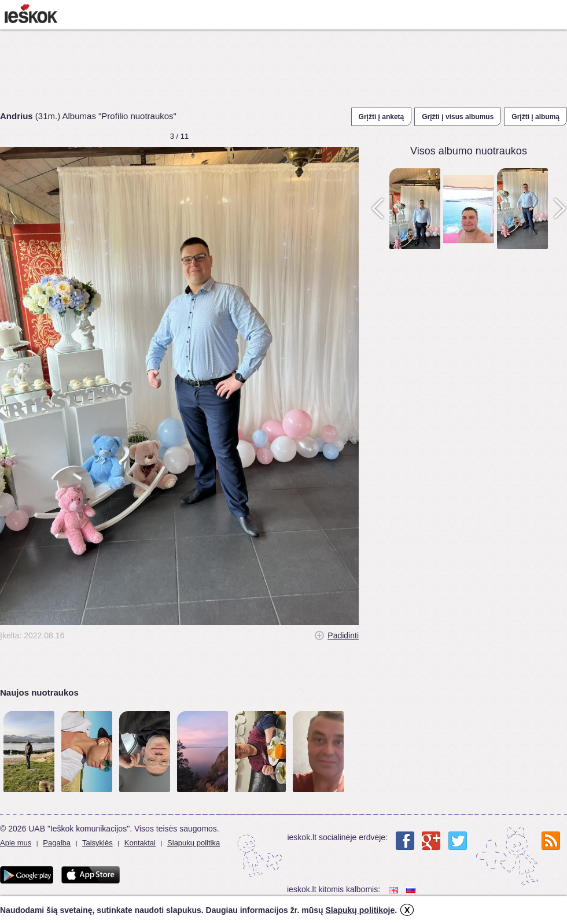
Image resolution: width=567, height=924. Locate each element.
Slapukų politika (194, 843)
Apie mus (16, 843)
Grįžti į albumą (535, 117)
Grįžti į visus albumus (458, 117)
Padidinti (343, 635)
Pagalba (57, 843)
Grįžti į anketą (382, 117)
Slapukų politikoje (360, 910)
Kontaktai (140, 843)
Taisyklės (97, 843)
